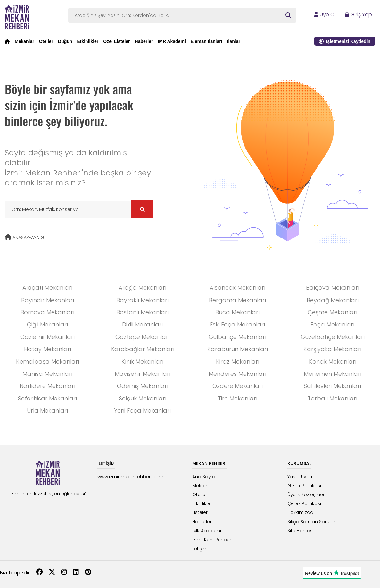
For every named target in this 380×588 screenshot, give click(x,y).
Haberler (144, 41)
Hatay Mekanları (48, 349)
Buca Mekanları (237, 312)
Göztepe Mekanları (142, 337)
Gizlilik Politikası (304, 486)
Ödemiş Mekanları (143, 386)
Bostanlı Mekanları (142, 312)
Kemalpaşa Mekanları (48, 362)
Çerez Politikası (304, 503)
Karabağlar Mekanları (143, 349)
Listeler (200, 512)
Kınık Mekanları (142, 362)
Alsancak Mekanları (237, 288)
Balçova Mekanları (333, 288)
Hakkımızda (300, 512)
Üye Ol (325, 15)
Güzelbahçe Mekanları (333, 337)
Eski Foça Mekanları (237, 324)
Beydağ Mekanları (333, 300)
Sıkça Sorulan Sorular (311, 522)
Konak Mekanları (333, 362)
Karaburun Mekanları (238, 349)
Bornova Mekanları (47, 312)
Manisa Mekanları (47, 374)
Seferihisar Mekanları (47, 398)
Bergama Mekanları (237, 300)
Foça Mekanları (332, 324)
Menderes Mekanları (237, 374)
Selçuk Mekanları (143, 398)
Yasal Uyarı (300, 477)
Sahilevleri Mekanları (332, 386)
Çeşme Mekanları (332, 312)
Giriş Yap (358, 15)
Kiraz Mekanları (238, 362)
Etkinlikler (88, 41)
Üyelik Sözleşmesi (307, 495)
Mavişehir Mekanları (143, 374)
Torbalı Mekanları (332, 398)
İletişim (200, 549)
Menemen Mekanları (333, 374)
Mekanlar (25, 41)
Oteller (46, 41)
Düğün (65, 41)
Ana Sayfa (204, 477)
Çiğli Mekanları (47, 324)
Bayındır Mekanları (48, 300)
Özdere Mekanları (238, 386)
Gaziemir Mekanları (47, 337)
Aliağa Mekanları (142, 288)
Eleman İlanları (207, 41)
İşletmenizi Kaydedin (345, 41)
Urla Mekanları (47, 411)
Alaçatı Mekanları (47, 288)
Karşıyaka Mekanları (332, 349)
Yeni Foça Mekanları (142, 411)
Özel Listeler (116, 41)
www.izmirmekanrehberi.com (130, 477)
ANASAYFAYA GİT (26, 238)
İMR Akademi (172, 41)
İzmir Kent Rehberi (212, 540)
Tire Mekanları (238, 398)
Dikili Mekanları (142, 324)
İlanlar (234, 41)
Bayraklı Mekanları (142, 300)
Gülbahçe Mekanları (237, 337)
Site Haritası (301, 531)
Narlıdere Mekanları (47, 386)
